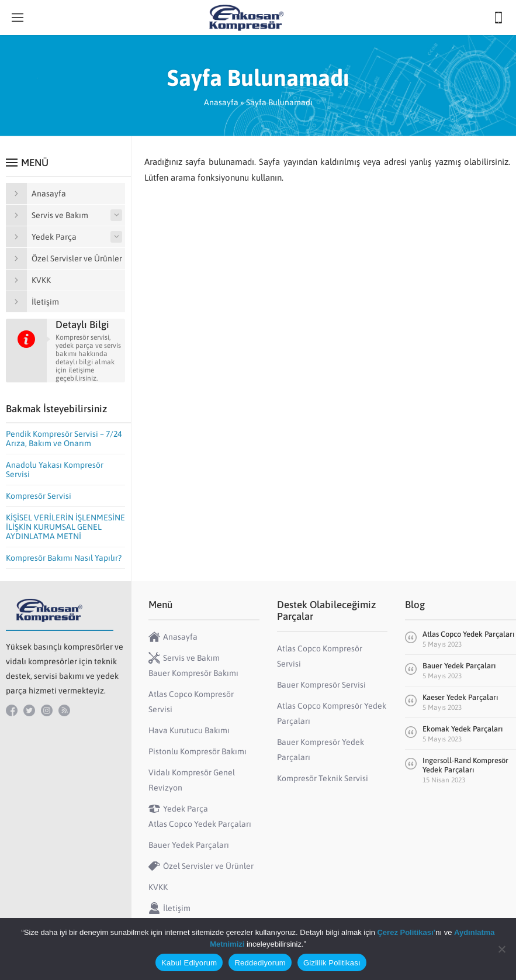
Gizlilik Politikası (332, 963)
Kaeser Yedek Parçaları (460, 697)
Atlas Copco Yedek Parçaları (468, 634)
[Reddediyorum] (501, 949)
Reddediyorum (260, 963)
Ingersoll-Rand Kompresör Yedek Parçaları (465, 765)
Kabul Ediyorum (189, 963)
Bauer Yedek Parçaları (459, 666)
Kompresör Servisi (39, 496)
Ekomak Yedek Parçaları (463, 729)
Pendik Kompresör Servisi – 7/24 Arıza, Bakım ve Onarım (64, 439)
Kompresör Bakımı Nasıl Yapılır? (64, 558)
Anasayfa (221, 102)
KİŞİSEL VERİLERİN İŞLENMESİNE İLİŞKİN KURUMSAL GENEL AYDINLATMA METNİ (65, 527)
